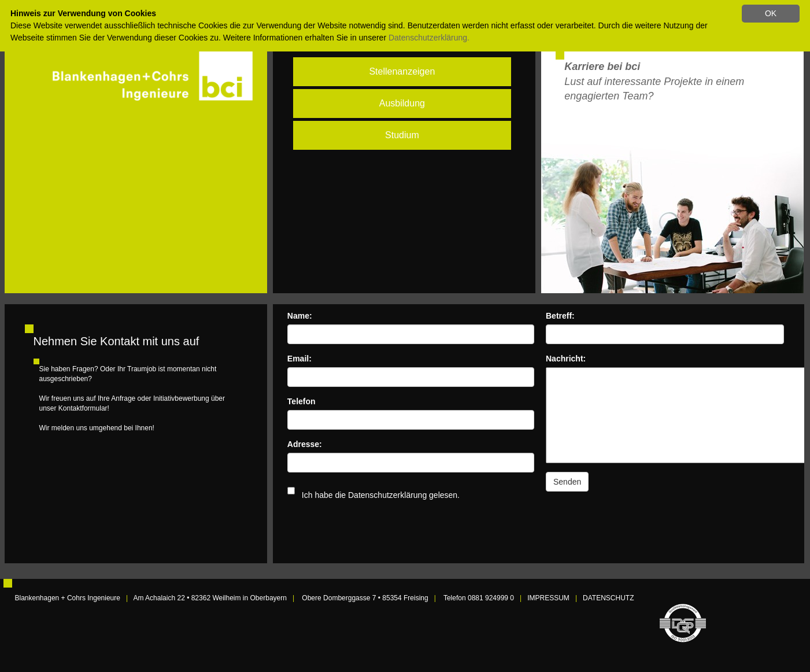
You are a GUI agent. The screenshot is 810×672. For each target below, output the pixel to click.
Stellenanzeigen (402, 71)
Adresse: (305, 444)
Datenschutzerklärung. (429, 38)
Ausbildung (402, 103)
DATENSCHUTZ (608, 598)
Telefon (302, 401)
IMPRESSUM (548, 598)
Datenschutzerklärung (387, 495)
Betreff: (560, 316)
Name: (300, 316)
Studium (402, 135)
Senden (567, 482)
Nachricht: (566, 359)
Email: (299, 359)
